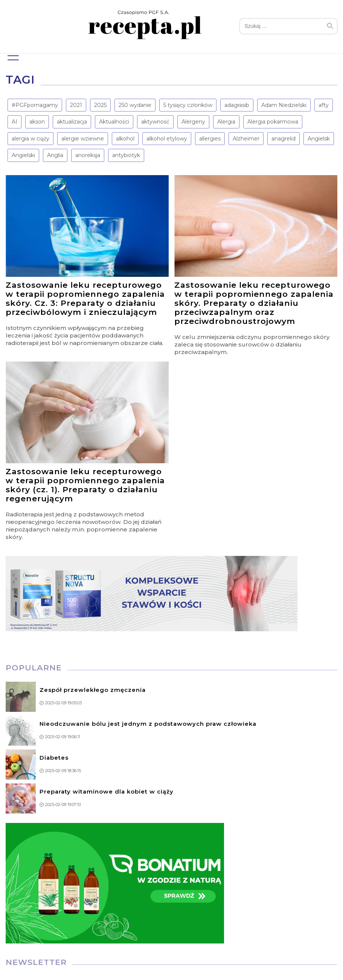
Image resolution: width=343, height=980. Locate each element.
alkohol (125, 139)
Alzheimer (246, 139)
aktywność (155, 122)
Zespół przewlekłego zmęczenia (93, 690)
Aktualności (114, 122)
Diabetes (54, 758)
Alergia (226, 122)
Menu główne (12, 54)
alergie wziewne (83, 139)
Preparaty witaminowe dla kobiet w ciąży (107, 791)
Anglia (55, 155)
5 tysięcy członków (188, 105)
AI (14, 122)
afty (324, 105)
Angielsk (319, 139)
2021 (76, 105)
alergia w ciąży (30, 139)
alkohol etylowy (167, 139)
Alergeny (193, 122)
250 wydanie (135, 105)
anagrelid (284, 139)
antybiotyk (126, 155)
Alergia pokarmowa (273, 122)
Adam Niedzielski (284, 105)
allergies (210, 139)
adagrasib (237, 105)
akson (37, 122)
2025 (100, 105)
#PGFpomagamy (35, 105)
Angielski (23, 155)
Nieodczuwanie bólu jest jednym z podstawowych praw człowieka (148, 724)
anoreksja (88, 155)
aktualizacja (72, 122)
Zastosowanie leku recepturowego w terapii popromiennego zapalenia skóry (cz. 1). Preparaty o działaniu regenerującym (85, 485)
